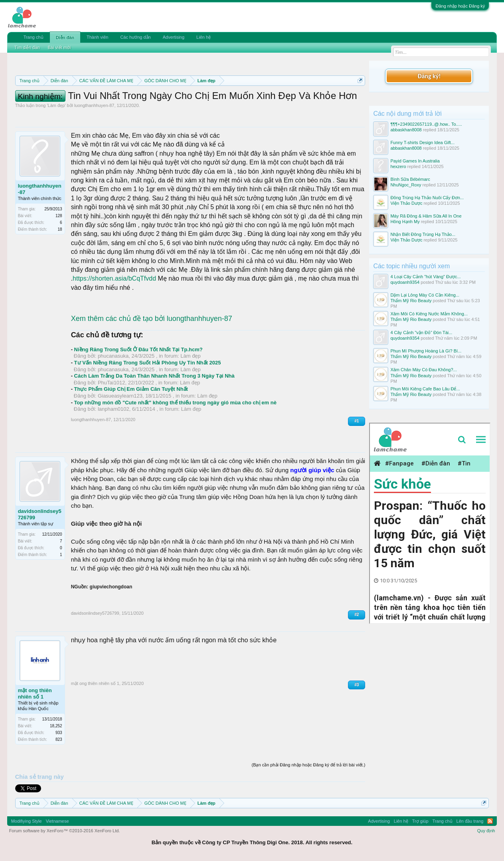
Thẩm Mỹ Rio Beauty (411, 301)
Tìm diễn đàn (27, 48)
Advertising (174, 37)
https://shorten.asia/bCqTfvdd (114, 278)
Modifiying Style (27, 821)
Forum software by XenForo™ (65, 831)
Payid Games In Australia (415, 161)
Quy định (486, 831)
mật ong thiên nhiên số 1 (35, 694)
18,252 (56, 726)
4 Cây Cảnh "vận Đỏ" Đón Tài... (421, 333)
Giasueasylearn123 (120, 396)
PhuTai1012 (112, 383)
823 (59, 739)
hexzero (398, 166)
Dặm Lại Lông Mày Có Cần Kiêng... (425, 295)
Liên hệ (204, 37)
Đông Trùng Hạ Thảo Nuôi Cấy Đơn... (427, 198)
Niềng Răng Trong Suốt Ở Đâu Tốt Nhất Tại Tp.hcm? (138, 349)
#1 (357, 421)
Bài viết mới (59, 48)
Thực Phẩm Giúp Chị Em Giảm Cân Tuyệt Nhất (131, 389)
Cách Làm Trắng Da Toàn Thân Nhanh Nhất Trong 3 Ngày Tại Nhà (154, 376)
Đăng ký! (429, 76)
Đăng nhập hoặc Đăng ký (460, 6)
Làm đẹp (56, 105)
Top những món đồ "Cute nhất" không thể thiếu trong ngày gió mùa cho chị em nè (175, 403)
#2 (357, 615)
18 (60, 229)
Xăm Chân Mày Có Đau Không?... (423, 370)
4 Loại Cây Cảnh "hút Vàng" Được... (425, 277)
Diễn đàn (65, 38)
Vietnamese (57, 821)
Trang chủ (34, 37)
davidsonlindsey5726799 (40, 514)
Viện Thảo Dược (406, 203)
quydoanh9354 (405, 282)
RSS (490, 821)
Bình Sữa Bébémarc (410, 179)
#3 (357, 685)
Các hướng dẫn (135, 37)
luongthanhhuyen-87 (94, 105)
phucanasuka (113, 356)
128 (59, 216)
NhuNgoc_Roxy (406, 185)
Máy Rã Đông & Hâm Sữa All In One (426, 216)
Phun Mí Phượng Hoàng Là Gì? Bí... (426, 351)
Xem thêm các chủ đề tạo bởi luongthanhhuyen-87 (152, 319)
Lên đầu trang (470, 821)
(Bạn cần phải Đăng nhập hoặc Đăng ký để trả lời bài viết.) (308, 765)
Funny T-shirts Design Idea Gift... (422, 143)
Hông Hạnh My (405, 222)
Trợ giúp (420, 821)
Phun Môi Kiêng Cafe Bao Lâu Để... (425, 389)
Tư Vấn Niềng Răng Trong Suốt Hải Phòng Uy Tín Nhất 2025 (148, 363)
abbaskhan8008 (406, 130)
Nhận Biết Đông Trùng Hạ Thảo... (423, 234)
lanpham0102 (114, 409)
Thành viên (97, 37)
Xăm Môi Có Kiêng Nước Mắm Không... (429, 314)
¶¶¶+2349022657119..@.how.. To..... (426, 124)
